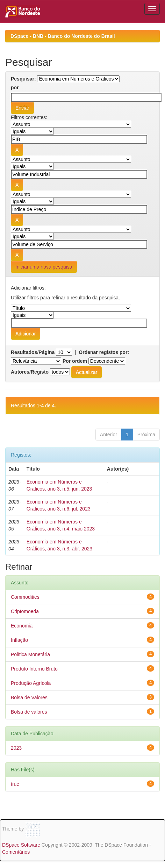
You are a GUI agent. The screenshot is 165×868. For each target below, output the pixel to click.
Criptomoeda (25, 611)
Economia (22, 626)
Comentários (16, 852)
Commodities (25, 597)
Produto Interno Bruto (34, 669)
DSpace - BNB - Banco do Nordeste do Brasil (63, 36)
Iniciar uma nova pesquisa (44, 267)
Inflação (19, 640)
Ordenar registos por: (104, 352)
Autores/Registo (30, 372)
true (15, 784)
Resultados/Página (33, 352)
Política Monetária (30, 654)
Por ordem (75, 361)
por (15, 88)
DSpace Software (21, 845)
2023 (16, 748)
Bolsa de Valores (29, 697)
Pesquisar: (23, 79)
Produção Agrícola (31, 683)
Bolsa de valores (29, 712)
